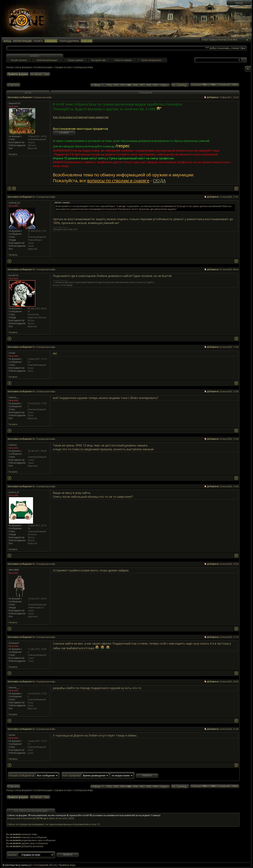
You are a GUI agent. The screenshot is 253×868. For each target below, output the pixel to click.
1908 (148, 85)
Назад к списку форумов (19, 67)
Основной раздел (43, 67)
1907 (142, 85)
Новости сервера (123, 60)
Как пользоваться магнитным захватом (81, 117)
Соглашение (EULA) (45, 865)
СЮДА (159, 180)
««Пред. (96, 85)
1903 (116, 85)
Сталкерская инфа (83, 67)
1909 (155, 85)
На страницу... (180, 85)
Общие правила (75, 60)
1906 (135, 85)
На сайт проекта (19, 60)
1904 (122, 85)
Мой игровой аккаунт (47, 60)
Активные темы (40, 74)
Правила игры (67, 865)
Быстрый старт (99, 60)
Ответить (13, 85)
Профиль (13, 154)
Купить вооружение (151, 60)
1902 (109, 85)
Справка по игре (63, 67)
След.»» (164, 85)
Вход (239, 3)
